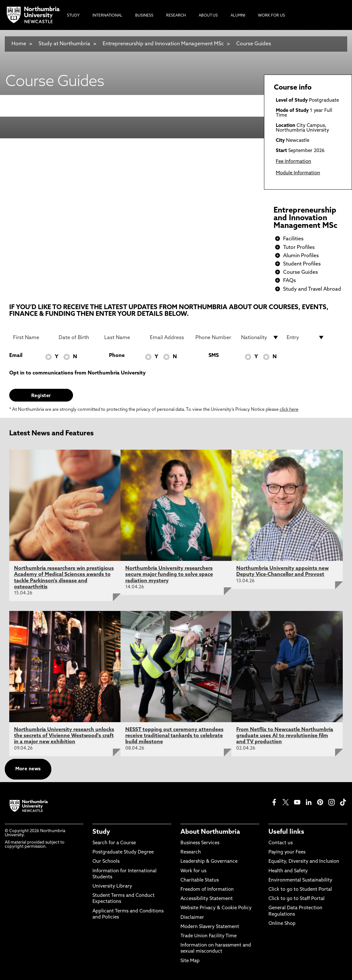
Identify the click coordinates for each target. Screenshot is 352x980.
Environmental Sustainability (300, 880)
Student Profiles (302, 264)
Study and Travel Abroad (312, 289)
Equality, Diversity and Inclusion (304, 862)
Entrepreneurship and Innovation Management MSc (163, 44)
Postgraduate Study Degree (123, 852)
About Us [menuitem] (208, 16)
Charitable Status (200, 880)
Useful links (286, 832)
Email (16, 356)
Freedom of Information (207, 890)
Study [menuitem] (73, 16)
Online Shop (282, 924)
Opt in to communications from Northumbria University (77, 373)
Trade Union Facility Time (209, 936)
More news (28, 769)
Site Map (190, 961)
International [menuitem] (107, 16)
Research (191, 852)
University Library (112, 886)
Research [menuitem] (176, 16)
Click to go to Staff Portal (297, 899)
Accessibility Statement (207, 899)
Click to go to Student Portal (300, 890)
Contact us (281, 843)
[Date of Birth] (78, 338)
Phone (117, 356)
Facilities (293, 239)
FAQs (290, 281)
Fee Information (293, 162)
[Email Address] (169, 338)
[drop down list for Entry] (306, 338)
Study (101, 832)
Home (19, 44)
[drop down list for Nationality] (260, 338)
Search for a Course (114, 843)
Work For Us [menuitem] (271, 16)
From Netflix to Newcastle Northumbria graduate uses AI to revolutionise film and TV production (285, 736)
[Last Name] (123, 338)
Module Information (298, 173)
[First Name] (32, 338)
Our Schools (106, 862)
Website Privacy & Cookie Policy (216, 908)
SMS (214, 356)
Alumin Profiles (301, 256)
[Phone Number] (214, 338)
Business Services (200, 843)
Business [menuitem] (144, 16)
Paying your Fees (287, 852)
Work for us (193, 871)
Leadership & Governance (209, 862)
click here (289, 410)
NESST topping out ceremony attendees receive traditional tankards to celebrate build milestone (174, 736)
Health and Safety (288, 871)
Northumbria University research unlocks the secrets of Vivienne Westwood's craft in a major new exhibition (64, 736)
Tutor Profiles (299, 248)
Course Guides (254, 44)
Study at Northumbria (64, 44)
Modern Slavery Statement (210, 927)
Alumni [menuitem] (238, 16)
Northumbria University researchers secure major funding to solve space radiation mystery (169, 575)
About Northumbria (210, 832)
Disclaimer (192, 918)
